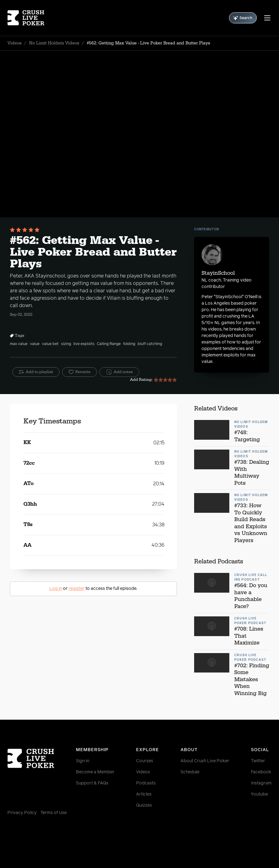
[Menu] (267, 18)
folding (129, 344)
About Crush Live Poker (205, 761)
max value (19, 344)
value (35, 344)
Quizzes (144, 805)
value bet (50, 344)
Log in (56, 589)
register (77, 589)
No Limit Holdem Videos (54, 43)
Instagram (261, 783)
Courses (145, 761)
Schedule (190, 772)
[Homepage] (29, 18)
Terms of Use (54, 813)
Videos (15, 43)
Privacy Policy (22, 813)
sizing (66, 344)
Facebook (261, 772)
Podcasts (146, 783)
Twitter (258, 761)
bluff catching (150, 344)
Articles (144, 794)
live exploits (84, 344)
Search (243, 18)
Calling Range (109, 344)
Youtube (259, 794)
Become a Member (95, 772)
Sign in (83, 761)
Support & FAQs (92, 783)
